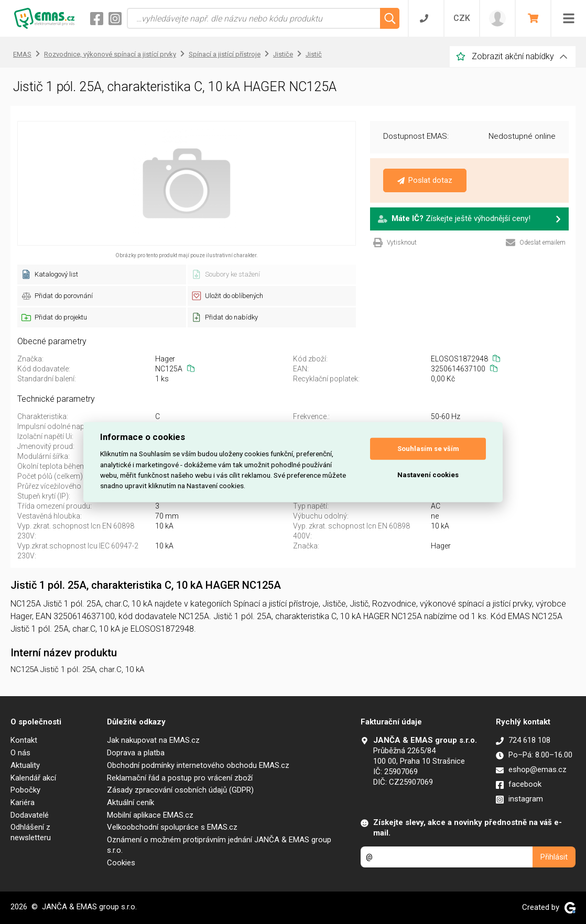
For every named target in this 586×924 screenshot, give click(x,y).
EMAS (22, 54)
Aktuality (25, 765)
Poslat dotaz (425, 180)
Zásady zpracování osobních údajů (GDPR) (180, 790)
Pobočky (25, 790)
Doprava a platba (136, 753)
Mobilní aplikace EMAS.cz (150, 815)
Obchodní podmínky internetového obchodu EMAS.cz (198, 765)
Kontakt (24, 740)
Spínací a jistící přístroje (225, 54)
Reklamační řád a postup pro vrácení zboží (180, 778)
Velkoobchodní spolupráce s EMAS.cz (172, 827)
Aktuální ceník (131, 802)
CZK (462, 18)
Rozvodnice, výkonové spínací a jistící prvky (110, 54)
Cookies (121, 863)
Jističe (283, 54)
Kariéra (23, 802)
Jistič (314, 54)
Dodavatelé (30, 815)
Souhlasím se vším (428, 449)
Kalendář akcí (33, 778)
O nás (20, 753)
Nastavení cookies (428, 475)
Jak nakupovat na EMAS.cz (153, 740)
